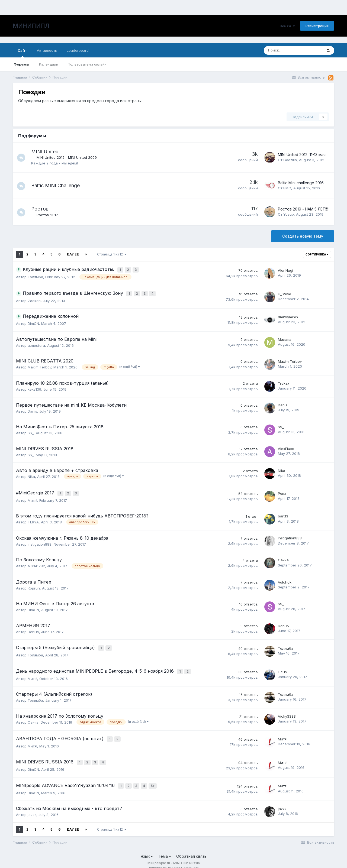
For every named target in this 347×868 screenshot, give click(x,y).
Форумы (21, 64)
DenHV (33, 629)
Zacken (34, 300)
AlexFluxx (286, 448)
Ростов (43, 209)
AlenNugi (285, 270)
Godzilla (290, 160)
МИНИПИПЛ (31, 26)
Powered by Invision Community (173, 860)
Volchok (285, 580)
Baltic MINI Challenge (58, 185)
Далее (73, 254)
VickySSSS (287, 712)
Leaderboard (78, 50)
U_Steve (285, 293)
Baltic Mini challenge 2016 (301, 183)
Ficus (282, 668)
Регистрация (317, 26)
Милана (285, 338)
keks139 (34, 388)
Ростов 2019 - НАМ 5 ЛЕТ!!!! (303, 209)
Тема (165, 849)
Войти (287, 26)
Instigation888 (40, 542)
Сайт (22, 53)
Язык (147, 849)
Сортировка (317, 254)
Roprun (34, 586)
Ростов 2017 (50, 215)
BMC (287, 188)
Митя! (32, 498)
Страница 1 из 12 (112, 254)
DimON (33, 322)
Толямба (35, 276)
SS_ (31, 432)
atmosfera (36, 344)
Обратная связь (191, 849)
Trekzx (284, 382)
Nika (31, 475)
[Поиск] (293, 50)
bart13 (283, 514)
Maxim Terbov (39, 366)
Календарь (49, 64)
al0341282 (36, 564)
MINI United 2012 (53, 157)
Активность (47, 50)
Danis (32, 410)
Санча (283, 558)
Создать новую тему (303, 236)
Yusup (289, 214)
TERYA (33, 520)
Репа (282, 492)
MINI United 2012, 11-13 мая (302, 155)
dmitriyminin (288, 316)
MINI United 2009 (85, 157)
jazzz (32, 807)
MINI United (48, 152)
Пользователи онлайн (87, 64)
